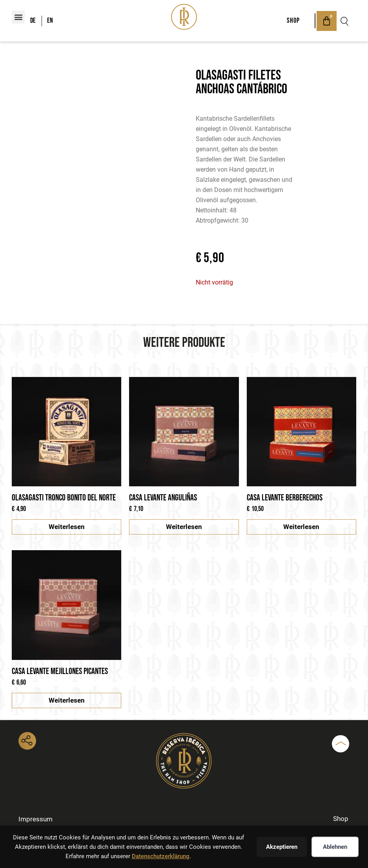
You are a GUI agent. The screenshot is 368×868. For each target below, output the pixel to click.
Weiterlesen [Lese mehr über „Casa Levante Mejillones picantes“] (67, 700)
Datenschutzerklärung (161, 856)
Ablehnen (335, 847)
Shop (291, 21)
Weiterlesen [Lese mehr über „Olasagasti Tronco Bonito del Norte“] (67, 527)
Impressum (36, 819)
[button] (18, 17)
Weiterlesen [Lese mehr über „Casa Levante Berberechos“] (301, 527)
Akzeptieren (282, 847)
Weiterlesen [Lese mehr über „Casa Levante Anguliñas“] (184, 527)
